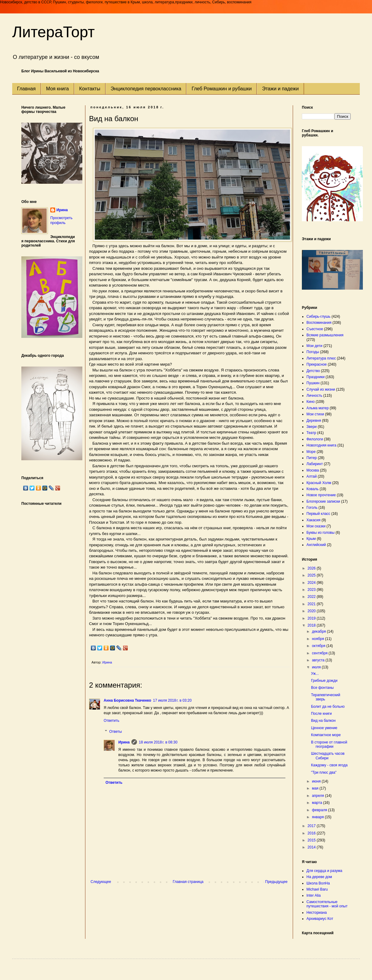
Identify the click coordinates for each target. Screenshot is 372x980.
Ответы (115, 732)
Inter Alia (314, 895)
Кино (311, 402)
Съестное (315, 329)
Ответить (111, 721)
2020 (312, 611)
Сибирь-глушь (318, 316)
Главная (26, 89)
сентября (320, 653)
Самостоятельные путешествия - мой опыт (327, 904)
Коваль (313, 489)
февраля (320, 810)
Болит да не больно (328, 707)
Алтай (312, 476)
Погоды (313, 352)
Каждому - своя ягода (329, 765)
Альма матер (318, 408)
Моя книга (57, 89)
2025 (312, 575)
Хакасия (313, 520)
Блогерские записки (323, 501)
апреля (318, 796)
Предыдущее (276, 882)
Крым (311, 539)
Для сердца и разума (324, 871)
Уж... (315, 674)
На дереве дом (319, 877)
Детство (313, 371)
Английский (316, 545)
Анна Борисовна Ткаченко (127, 700)
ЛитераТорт (54, 32)
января (318, 817)
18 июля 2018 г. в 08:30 (158, 742)
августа (319, 660)
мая (316, 788)
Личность (314, 396)
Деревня (314, 421)
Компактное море (326, 735)
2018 (312, 625)
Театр (311, 433)
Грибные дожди (324, 681)
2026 (312, 568)
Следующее (101, 882)
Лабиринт (315, 464)
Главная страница (188, 882)
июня (317, 781)
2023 (312, 590)
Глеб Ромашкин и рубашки (222, 89)
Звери (312, 427)
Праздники (315, 377)
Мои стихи (315, 414)
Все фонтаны (322, 688)
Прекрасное (317, 364)
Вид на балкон (323, 721)
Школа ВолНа (318, 883)
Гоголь (312, 508)
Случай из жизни (321, 389)
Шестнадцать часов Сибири (328, 756)
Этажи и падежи (280, 89)
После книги (321, 714)
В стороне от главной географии (329, 744)
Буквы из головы (320, 533)
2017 (312, 826)
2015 (312, 840)
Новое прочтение (321, 495)
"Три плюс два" (324, 772)
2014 (312, 847)
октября (319, 646)
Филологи (315, 439)
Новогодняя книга (321, 445)
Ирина (124, 742)
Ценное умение (324, 728)
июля (317, 667)
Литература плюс (321, 358)
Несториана (317, 913)
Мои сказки (316, 526)
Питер (312, 458)
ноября (318, 639)
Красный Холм (319, 483)
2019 (312, 618)
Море (311, 452)
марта (318, 803)
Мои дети (314, 346)
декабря (319, 631)
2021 (312, 604)
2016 (312, 833)
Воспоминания (319, 323)
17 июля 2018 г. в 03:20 (172, 700)
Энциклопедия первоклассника (146, 89)
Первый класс (318, 514)
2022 (312, 597)
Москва (313, 470)
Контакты (90, 89)
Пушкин (313, 383)
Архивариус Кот (320, 919)
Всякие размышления (325, 335)
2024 (312, 583)
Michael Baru (317, 889)
